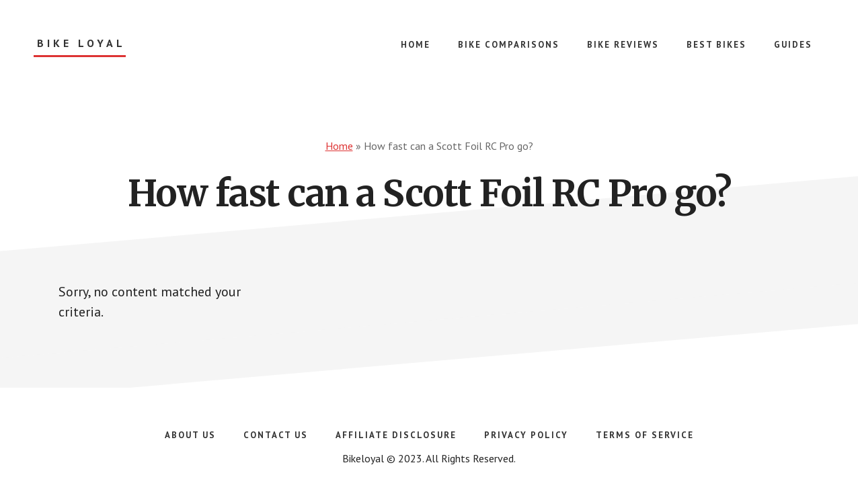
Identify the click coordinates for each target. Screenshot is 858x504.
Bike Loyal (81, 43)
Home (339, 146)
